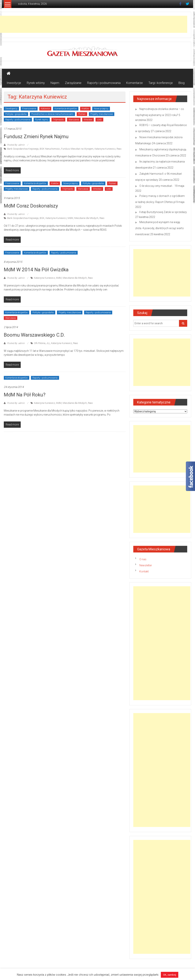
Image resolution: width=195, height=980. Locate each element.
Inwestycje (14, 83)
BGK (42, 218)
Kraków (85, 109)
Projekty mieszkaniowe (102, 114)
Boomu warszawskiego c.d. (34, 335)
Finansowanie (29, 109)
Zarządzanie (73, 83)
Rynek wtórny (36, 83)
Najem (55, 83)
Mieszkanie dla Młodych (86, 218)
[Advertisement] (162, 273)
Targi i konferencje (161, 83)
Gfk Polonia (40, 343)
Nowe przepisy (101, 109)
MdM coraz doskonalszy (31, 206)
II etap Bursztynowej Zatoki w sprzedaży (163, 212)
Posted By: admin (16, 145)
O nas (143, 559)
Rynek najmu (42, 120)
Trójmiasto (58, 120)
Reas (119, 149)
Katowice (45, 109)
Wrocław (88, 120)
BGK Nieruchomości (50, 149)
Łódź (99, 120)
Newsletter (146, 565)
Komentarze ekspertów (66, 109)
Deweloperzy (11, 109)
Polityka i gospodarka (16, 114)
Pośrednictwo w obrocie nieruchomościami (52, 114)
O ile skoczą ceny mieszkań (157, 186)
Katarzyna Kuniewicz (105, 149)
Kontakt (144, 571)
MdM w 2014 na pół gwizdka (36, 270)
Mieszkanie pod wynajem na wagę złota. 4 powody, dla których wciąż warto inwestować (159, 228)
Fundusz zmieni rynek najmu (36, 137)
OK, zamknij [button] (170, 975)
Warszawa (74, 120)
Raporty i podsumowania (104, 83)
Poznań (82, 114)
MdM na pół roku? (25, 395)
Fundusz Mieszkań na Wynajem (77, 149)
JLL (48, 343)
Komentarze (135, 83)
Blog (182, 83)
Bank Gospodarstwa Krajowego (23, 149)
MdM (70, 218)
